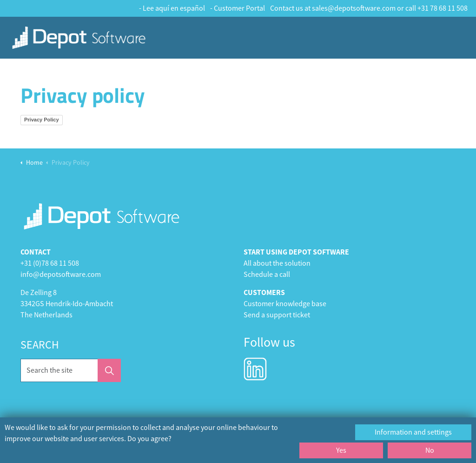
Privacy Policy (42, 120)
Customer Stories (60, 80)
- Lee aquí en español (172, 8)
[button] (109, 370)
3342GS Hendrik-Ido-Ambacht (67, 304)
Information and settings (413, 432)
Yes (341, 450)
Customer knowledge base (285, 304)
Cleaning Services (246, 80)
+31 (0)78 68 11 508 (50, 263)
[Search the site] (71, 370)
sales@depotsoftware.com (354, 8)
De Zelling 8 (39, 293)
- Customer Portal (238, 8)
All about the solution (277, 263)
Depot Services (186, 80)
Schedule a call (267, 275)
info (27, 275)
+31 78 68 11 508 (443, 8)
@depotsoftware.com (67, 275)
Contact (433, 80)
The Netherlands (46, 315)
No (430, 450)
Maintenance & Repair (317, 80)
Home (14, 80)
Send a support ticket (277, 315)
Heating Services (386, 80)
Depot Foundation (125, 80)
